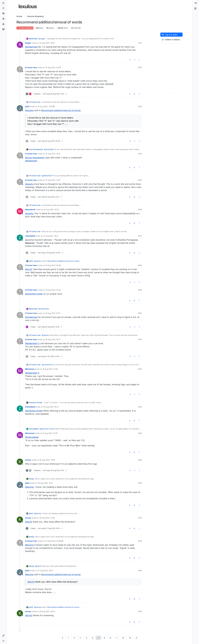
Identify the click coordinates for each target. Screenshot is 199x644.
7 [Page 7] (98, 638)
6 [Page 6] (93, 638)
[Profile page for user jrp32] (20, 108)
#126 (140, 209)
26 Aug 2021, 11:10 (45, 483)
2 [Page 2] (74, 638)
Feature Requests (25, 28)
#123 (140, 106)
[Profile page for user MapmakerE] (20, 211)
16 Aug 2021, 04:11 (53, 339)
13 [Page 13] (130, 638)
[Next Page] (136, 638)
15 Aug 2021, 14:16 (53, 180)
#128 (140, 265)
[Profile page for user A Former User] (20, 69)
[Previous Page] (63, 638)
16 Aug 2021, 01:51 (53, 313)
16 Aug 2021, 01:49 (53, 290)
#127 (140, 236)
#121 (140, 43)
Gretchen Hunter (36, 402)
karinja (28, 460)
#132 (140, 369)
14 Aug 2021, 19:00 (47, 43)
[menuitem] (196, 3)
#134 (140, 433)
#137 (140, 518)
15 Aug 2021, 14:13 (53, 154)
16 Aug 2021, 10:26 (50, 369)
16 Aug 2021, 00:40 (53, 265)
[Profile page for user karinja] (20, 462)
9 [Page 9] (110, 638)
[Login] (196, 3)
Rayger (28, 43)
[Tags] (3, 14)
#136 (140, 483)
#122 (140, 67)
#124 (140, 154)
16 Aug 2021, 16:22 (51, 407)
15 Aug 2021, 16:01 (51, 236)
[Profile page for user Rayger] (20, 45)
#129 (140, 290)
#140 (140, 611)
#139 (140, 571)
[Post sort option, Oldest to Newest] (171, 40)
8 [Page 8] (104, 638)
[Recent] (3, 8)
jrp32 (27, 106)
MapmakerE (30, 209)
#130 (140, 313)
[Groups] (3, 29)
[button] (3, 636)
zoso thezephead (36, 149)
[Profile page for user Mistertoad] (20, 371)
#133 (140, 407)
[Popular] (3, 19)
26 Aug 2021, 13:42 (47, 518)
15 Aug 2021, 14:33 (51, 209)
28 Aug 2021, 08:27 (47, 611)
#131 (140, 339)
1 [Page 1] (68, 638)
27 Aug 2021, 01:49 (53, 541)
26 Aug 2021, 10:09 (47, 460)
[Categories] (3, 3)
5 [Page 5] (87, 638)
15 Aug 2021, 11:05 (45, 106)
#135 (140, 460)
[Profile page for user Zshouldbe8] (20, 238)
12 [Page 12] (123, 638)
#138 (140, 541)
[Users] (3, 24)
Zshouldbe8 (30, 236)
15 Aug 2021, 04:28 (53, 67)
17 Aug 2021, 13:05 (50, 433)
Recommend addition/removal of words (61, 110)
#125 (140, 180)
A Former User (31, 67)
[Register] (196, 8)
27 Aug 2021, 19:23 (45, 571)
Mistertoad (33, 39)
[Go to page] (80, 638)
